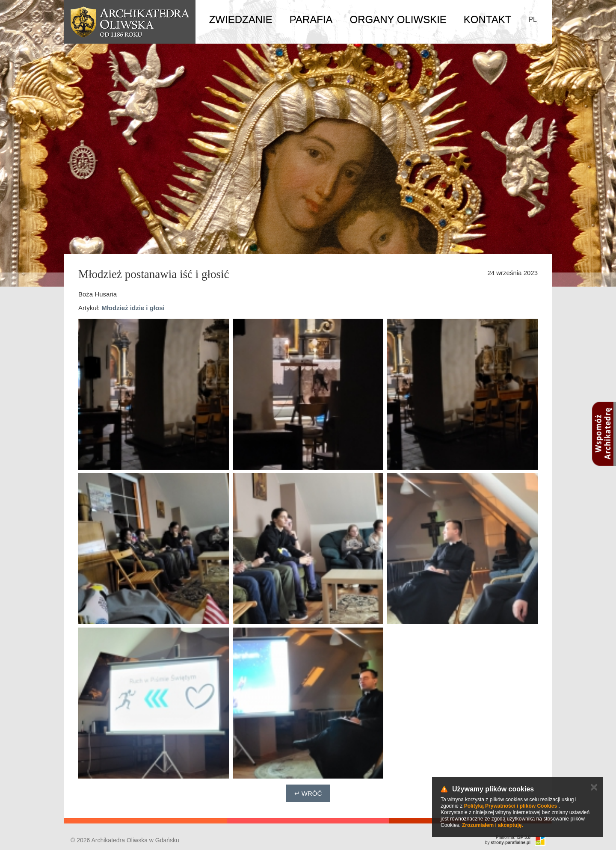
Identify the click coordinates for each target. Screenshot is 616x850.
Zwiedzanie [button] (241, 19)
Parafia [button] (311, 19)
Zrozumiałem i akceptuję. (493, 825)
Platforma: (513, 837)
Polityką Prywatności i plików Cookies (511, 806)
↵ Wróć (308, 793)
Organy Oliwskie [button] (398, 19)
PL (533, 19)
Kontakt (488, 19)
